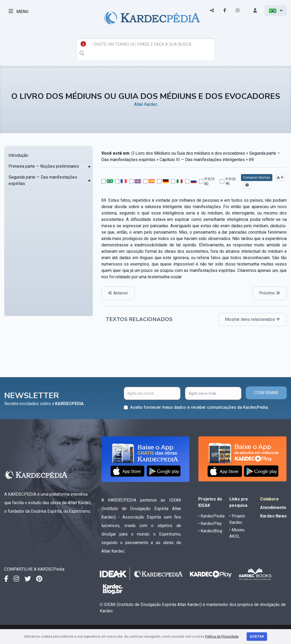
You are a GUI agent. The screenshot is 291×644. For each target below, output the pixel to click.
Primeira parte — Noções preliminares (44, 166)
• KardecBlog (210, 531)
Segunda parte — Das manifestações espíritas (43, 180)
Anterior (118, 293)
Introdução (18, 155)
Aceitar (257, 637)
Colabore (269, 499)
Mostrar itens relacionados (253, 319)
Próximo (270, 293)
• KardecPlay (210, 523)
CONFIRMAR (266, 393)
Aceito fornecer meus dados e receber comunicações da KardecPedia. (199, 407)
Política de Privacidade (222, 637)
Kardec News (273, 516)
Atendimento (273, 508)
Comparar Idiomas (257, 178)
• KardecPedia (211, 516)
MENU (18, 11)
